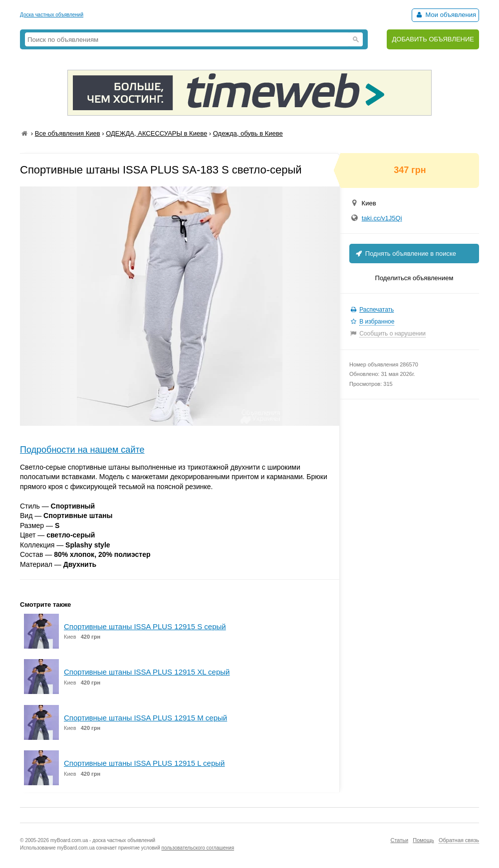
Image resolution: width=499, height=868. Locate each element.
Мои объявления (445, 15)
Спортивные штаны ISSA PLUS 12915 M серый (145, 718)
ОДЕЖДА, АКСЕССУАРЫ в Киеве (156, 133)
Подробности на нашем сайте (82, 450)
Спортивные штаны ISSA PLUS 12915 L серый (144, 763)
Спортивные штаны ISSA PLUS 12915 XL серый (147, 672)
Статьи (399, 840)
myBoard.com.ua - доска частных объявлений (103, 840)
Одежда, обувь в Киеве (248, 133)
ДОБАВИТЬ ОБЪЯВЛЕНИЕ (433, 39)
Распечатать (376, 310)
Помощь (423, 840)
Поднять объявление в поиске (405, 254)
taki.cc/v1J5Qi (382, 218)
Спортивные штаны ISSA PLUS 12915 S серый (145, 626)
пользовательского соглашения (198, 848)
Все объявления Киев (68, 133)
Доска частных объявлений (52, 15)
